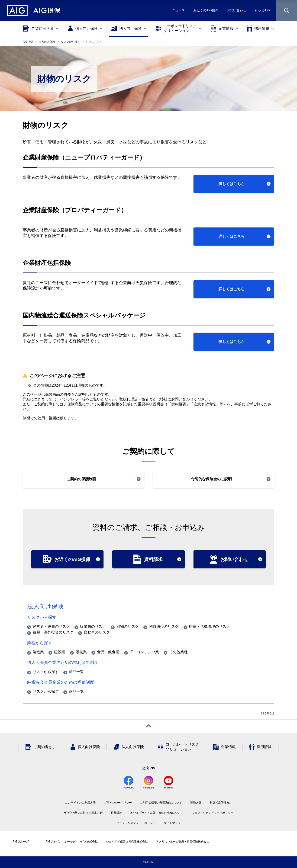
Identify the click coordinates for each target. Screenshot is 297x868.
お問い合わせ (236, 10)
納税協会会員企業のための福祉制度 (61, 682)
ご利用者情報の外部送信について (161, 803)
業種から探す (40, 643)
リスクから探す (42, 617)
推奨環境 (116, 813)
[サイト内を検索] (287, 10)
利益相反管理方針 (221, 803)
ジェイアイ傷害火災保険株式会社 (127, 842)
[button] (234, 184)
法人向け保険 (45, 606)
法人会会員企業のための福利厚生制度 (63, 663)
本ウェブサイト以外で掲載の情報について (157, 813)
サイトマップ (172, 823)
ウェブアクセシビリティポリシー (213, 813)
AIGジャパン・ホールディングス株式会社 (72, 842)
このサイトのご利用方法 (80, 803)
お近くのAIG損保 (206, 10)
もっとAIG (262, 10)
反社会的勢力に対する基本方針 (83, 813)
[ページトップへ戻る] (148, 726)
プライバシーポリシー (118, 803)
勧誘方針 (196, 803)
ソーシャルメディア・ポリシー (136, 823)
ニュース (178, 10)
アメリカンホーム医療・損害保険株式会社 (183, 842)
